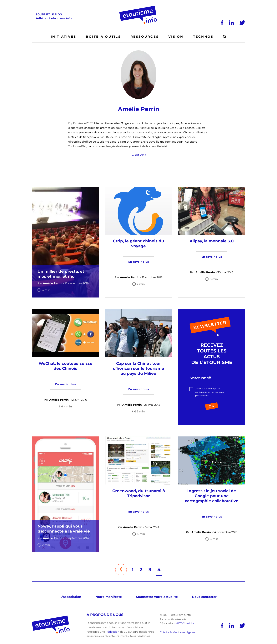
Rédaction (112, 632)
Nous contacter (204, 597)
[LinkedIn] (231, 23)
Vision (176, 37)
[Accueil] (139, 7)
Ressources (145, 37)
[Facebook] (222, 23)
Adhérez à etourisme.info (54, 18)
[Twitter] (242, 23)
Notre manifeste (109, 597)
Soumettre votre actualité (157, 597)
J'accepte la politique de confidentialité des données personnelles (210, 392)
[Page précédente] (121, 570)
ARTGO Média (185, 623)
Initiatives (64, 37)
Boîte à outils (103, 37)
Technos (203, 37)
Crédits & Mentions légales (177, 632)
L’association (71, 597)
